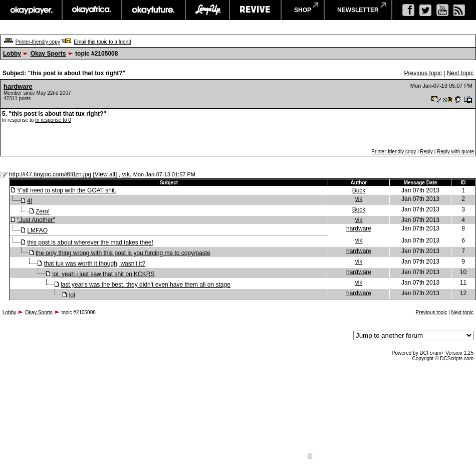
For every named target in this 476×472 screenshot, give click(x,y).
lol (72, 295)
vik (126, 174)
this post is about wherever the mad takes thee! (90, 243)
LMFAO (37, 230)
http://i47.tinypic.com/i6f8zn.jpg (50, 174)
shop (303, 10)
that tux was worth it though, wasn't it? (95, 264)
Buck (359, 190)
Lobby (12, 54)
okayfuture (154, 10)
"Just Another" (36, 220)
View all (105, 174)
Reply (426, 152)
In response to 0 (53, 120)
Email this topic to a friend (102, 42)
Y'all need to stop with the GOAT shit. (67, 190)
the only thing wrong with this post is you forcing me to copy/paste (123, 253)
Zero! (43, 211)
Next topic (460, 73)
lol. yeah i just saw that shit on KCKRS (103, 274)
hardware (18, 86)
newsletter (358, 10)
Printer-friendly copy (38, 42)
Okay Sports (48, 54)
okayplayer (31, 10)
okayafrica (92, 10)
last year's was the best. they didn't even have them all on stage (146, 285)
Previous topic (423, 73)
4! (30, 201)
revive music (255, 10)
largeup (207, 10)
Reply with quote (455, 152)
